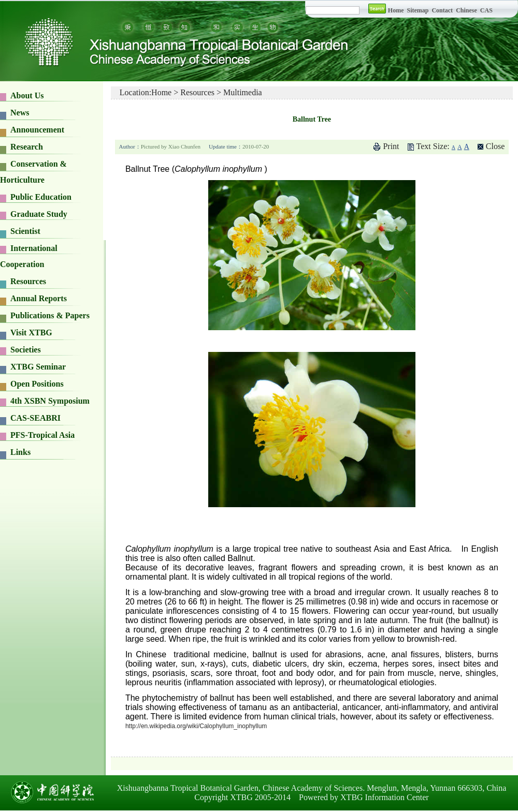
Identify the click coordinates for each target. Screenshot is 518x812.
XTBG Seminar (38, 367)
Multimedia (243, 92)
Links (20, 452)
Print (391, 146)
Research (27, 147)
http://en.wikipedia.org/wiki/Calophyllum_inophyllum (196, 726)
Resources (28, 281)
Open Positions (37, 384)
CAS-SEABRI (35, 418)
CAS (486, 10)
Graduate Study (39, 214)
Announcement (37, 130)
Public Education (41, 197)
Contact (442, 10)
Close (495, 146)
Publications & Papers (50, 315)
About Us (27, 95)
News (20, 113)
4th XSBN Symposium (50, 401)
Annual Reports (39, 298)
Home (396, 10)
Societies (26, 350)
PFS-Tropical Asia (42, 435)
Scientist (25, 231)
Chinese (466, 10)
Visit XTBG (31, 333)
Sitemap (418, 10)
